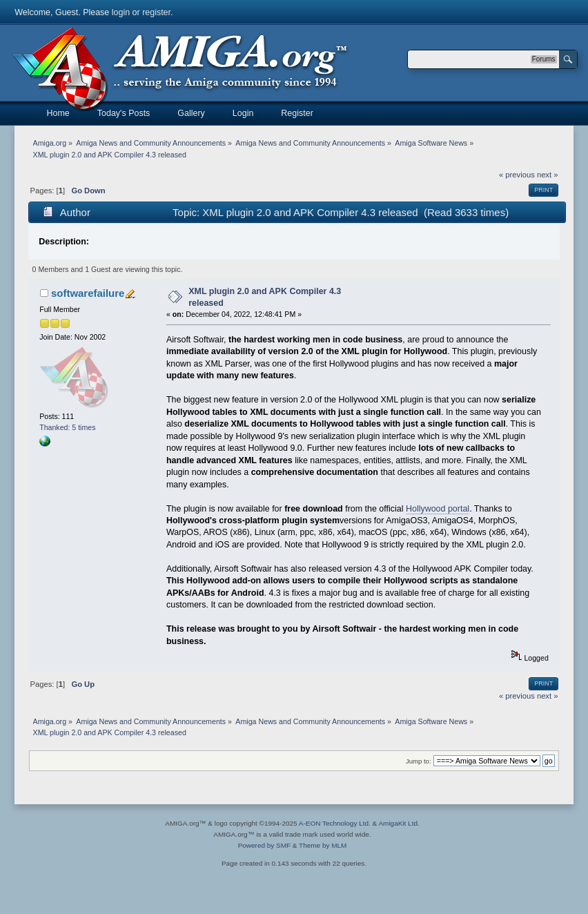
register (156, 12)
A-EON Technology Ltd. (335, 823)
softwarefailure (88, 293)
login (121, 12)
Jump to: (419, 761)
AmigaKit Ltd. (399, 823)
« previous (517, 175)
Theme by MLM (323, 845)
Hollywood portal (438, 509)
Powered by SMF (264, 845)
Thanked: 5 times (67, 427)
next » (548, 175)
